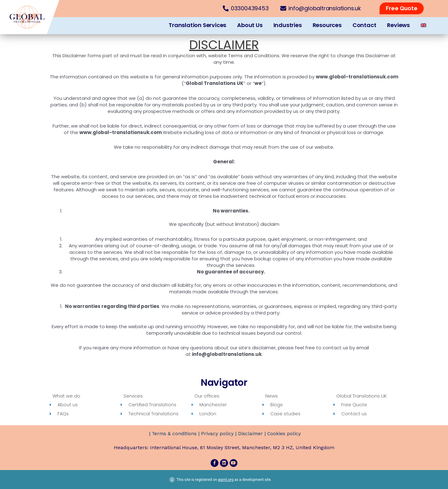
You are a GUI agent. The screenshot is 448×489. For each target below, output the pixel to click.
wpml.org (226, 479)
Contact (364, 25)
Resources (327, 25)
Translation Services (197, 25)
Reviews (398, 25)
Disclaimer (251, 434)
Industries (288, 25)
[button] (402, 8)
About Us (250, 25)
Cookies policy (285, 434)
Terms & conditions (174, 434)
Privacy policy (217, 434)
